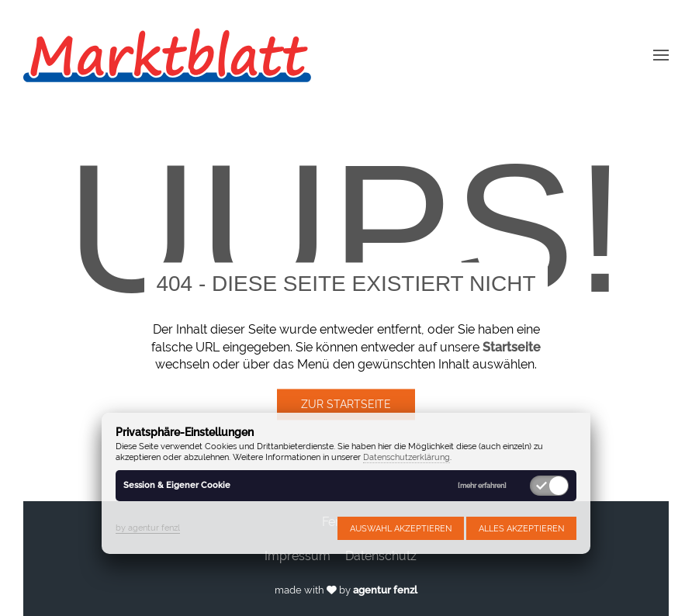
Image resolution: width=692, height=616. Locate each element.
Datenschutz (381, 556)
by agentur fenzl (148, 528)
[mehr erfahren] (482, 486)
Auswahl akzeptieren (401, 528)
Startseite (512, 347)
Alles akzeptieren (521, 528)
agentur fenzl (385, 590)
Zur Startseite (346, 405)
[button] (661, 54)
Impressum (298, 556)
